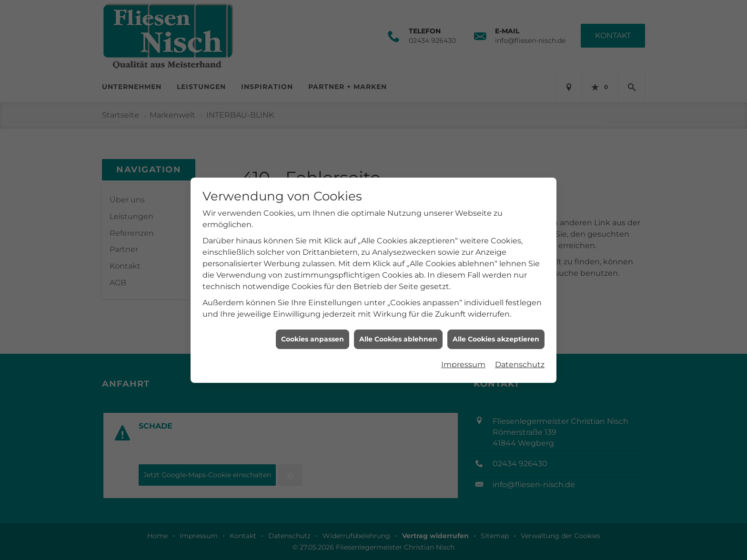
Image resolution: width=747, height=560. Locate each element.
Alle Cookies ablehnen (398, 335)
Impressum (463, 360)
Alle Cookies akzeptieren (496, 335)
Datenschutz (520, 360)
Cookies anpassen (313, 335)
